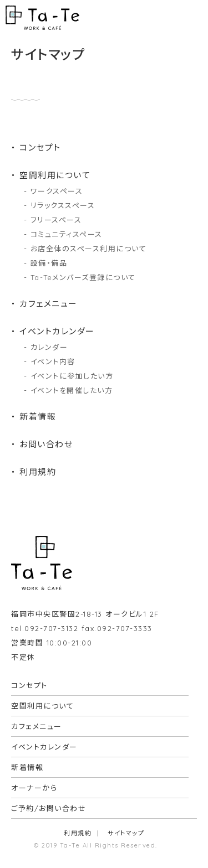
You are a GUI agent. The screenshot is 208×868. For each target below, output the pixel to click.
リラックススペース (63, 205)
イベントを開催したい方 (72, 390)
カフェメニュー (49, 304)
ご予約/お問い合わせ (49, 808)
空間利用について (55, 175)
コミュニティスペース (67, 234)
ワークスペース (57, 191)
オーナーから (34, 788)
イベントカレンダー (57, 331)
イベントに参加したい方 (72, 376)
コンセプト (40, 148)
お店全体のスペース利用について (89, 249)
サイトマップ (126, 833)
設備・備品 (49, 263)
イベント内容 (53, 361)
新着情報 (38, 417)
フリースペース (56, 220)
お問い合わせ (46, 444)
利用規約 (38, 472)
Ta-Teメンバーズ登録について (83, 277)
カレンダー (49, 347)
